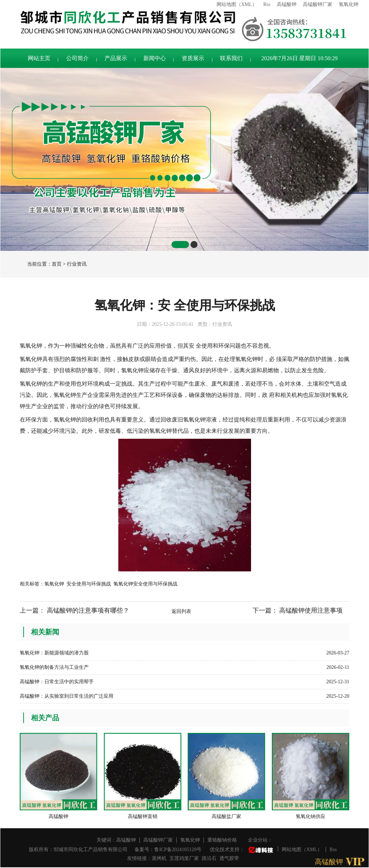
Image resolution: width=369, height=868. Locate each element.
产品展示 (116, 58)
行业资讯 (77, 264)
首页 (57, 264)
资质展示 (193, 58)
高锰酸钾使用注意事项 (311, 610)
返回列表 (181, 611)
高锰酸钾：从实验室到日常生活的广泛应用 (67, 696)
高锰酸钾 (287, 4)
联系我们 (231, 58)
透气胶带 (229, 858)
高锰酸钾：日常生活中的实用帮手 (57, 682)
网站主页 (39, 58)
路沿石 (209, 858)
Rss (267, 4)
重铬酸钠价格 (222, 840)
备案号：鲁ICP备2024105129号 (168, 850)
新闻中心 (155, 58)
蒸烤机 (159, 858)
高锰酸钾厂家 (318, 4)
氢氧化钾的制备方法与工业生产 (54, 667)
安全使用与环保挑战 (89, 584)
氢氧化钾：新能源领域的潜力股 (54, 653)
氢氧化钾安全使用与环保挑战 (145, 584)
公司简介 (77, 58)
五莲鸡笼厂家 (184, 858)
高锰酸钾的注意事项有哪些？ (88, 610)
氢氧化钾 (349, 4)
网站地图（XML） (237, 4)
